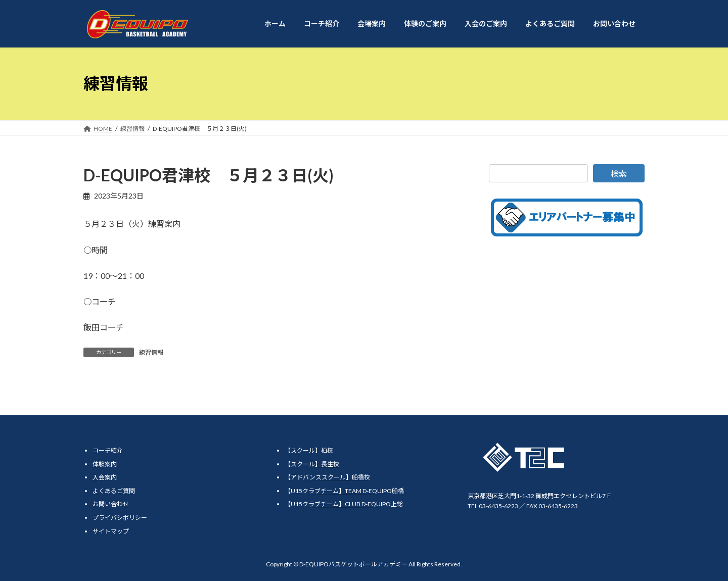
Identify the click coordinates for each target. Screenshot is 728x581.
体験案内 (105, 464)
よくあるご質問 (114, 490)
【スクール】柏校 (309, 450)
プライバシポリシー (120, 517)
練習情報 (151, 352)
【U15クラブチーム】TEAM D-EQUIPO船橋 (344, 490)
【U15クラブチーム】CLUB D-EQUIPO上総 (344, 504)
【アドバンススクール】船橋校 (327, 477)
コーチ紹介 (108, 450)
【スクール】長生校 (312, 464)
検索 (619, 174)
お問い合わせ (111, 504)
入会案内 (105, 477)
